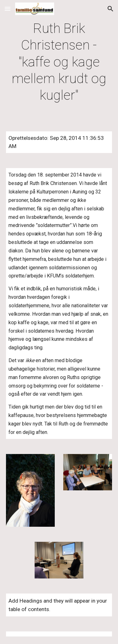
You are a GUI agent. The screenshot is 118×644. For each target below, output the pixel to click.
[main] (59, 62)
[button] (8, 9)
